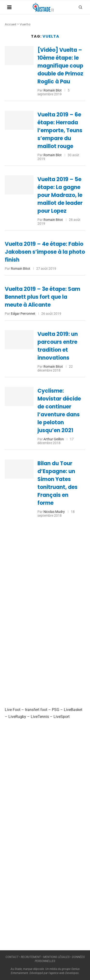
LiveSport (62, 717)
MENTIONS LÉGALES (56, 957)
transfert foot (36, 710)
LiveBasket (73, 710)
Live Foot (13, 710)
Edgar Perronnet (23, 314)
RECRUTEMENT (31, 957)
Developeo (72, 973)
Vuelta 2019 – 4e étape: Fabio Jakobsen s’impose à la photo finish (45, 252)
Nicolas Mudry (54, 512)
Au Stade (16, 969)
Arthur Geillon (54, 439)
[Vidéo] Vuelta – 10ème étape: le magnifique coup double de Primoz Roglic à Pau (60, 66)
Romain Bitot (53, 220)
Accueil (11, 24)
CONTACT (12, 957)
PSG (56, 710)
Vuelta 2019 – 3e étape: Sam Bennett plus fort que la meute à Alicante (42, 297)
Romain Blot (53, 90)
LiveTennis (40, 717)
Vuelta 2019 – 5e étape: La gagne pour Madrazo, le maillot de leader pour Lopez (60, 195)
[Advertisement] (41, 618)
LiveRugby (17, 717)
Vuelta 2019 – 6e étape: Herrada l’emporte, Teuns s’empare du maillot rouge (60, 130)
